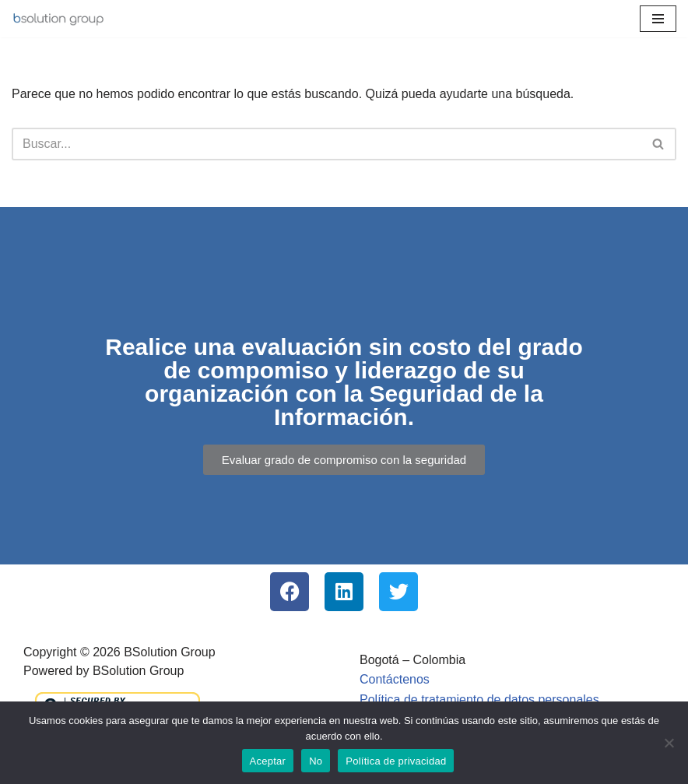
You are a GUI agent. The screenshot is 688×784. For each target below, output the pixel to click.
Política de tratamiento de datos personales (479, 700)
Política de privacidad (396, 761)
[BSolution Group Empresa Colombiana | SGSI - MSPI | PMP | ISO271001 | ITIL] (58, 19)
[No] (669, 743)
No (316, 761)
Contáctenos (395, 679)
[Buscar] (326, 144)
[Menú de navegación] (658, 19)
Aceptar (268, 761)
